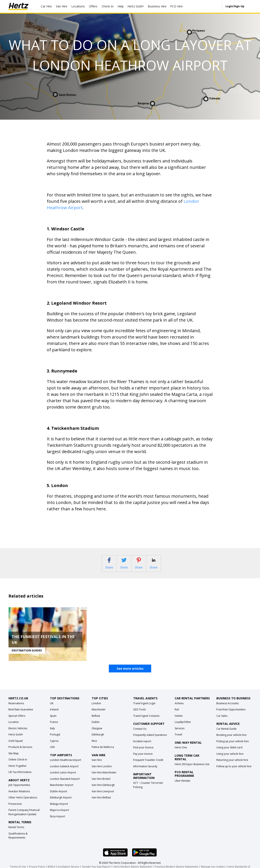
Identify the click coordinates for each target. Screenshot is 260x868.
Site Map (14, 758)
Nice (94, 746)
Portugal (55, 740)
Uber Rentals (182, 786)
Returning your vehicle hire (232, 765)
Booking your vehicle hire (232, 740)
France (54, 727)
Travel (178, 740)
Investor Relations (19, 796)
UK (52, 708)
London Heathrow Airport (66, 765)
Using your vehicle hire (230, 759)
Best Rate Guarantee (21, 715)
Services (180, 733)
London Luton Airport (63, 778)
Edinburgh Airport (61, 803)
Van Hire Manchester (104, 778)
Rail (177, 715)
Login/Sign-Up (235, 6)
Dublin (96, 727)
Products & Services (20, 752)
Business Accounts (227, 708)
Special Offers (17, 721)
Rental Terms (16, 832)
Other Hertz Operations (23, 803)
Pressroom (15, 809)
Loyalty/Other (183, 727)
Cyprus (54, 746)
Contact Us (140, 734)
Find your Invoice (143, 752)
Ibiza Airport (57, 821)
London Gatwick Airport (64, 771)
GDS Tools (139, 715)
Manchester (99, 715)
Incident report (142, 746)
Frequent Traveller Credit (148, 765)
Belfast (96, 721)
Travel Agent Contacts (146, 721)
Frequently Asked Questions (150, 740)
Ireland (54, 715)
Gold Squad (16, 746)
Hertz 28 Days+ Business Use (192, 769)
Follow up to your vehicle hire (234, 771)
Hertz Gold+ (16, 740)
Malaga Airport (59, 809)
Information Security (145, 771)
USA (52, 752)
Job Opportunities (19, 790)
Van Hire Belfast (101, 803)
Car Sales (222, 721)
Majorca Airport (59, 815)
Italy (52, 733)
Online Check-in (18, 765)
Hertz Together (18, 771)
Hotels (179, 721)
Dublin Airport (59, 796)
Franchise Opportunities (231, 715)
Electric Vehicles (18, 733)
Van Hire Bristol (101, 784)
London (96, 708)
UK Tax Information (20, 777)
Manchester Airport (62, 790)
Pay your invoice (143, 759)
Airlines (179, 708)
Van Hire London (102, 771)
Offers (93, 6)
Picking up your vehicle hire (233, 746)
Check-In (108, 6)
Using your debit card (229, 752)
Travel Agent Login (144, 708)
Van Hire (62, 6)
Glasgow (97, 733)
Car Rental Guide (226, 734)
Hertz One (181, 752)
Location (14, 727)
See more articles (130, 674)
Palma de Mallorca (103, 752)
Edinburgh (98, 740)
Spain (53, 721)
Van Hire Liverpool (103, 796)
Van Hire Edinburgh (103, 790)
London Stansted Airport (65, 784)
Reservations (16, 708)
